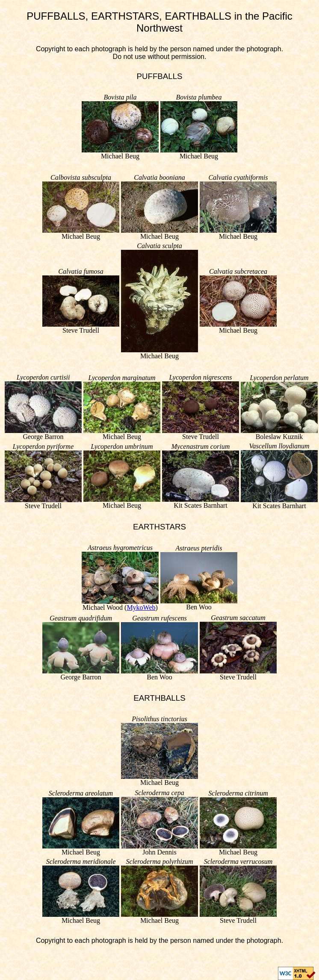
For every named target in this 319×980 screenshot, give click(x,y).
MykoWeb (141, 607)
